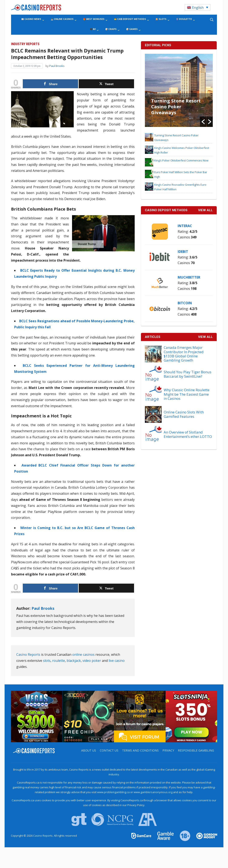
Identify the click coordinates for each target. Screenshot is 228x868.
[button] (203, 122)
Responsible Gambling (196, 750)
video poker (92, 661)
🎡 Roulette (184, 19)
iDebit (183, 252)
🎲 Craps (111, 29)
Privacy (168, 750)
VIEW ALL (205, 210)
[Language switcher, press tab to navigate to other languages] (198, 7)
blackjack (74, 661)
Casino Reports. (44, 836)
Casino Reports (28, 655)
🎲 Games (132, 29)
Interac (185, 226)
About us (89, 750)
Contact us (109, 750)
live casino (117, 661)
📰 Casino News (31, 19)
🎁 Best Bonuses (94, 19)
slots (47, 661)
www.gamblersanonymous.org (153, 792)
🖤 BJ (93, 29)
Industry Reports (25, 44)
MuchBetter (189, 277)
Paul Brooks (57, 66)
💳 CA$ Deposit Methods (130, 19)
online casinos (83, 655)
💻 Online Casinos (62, 19)
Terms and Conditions (140, 750)
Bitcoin (185, 303)
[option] (179, 90)
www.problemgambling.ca (113, 792)
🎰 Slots (161, 19)
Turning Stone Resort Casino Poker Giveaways (176, 106)
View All (205, 337)
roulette (59, 661)
